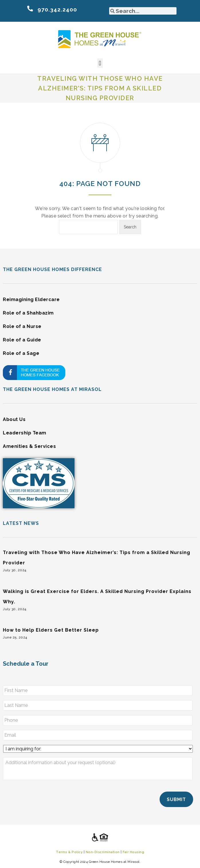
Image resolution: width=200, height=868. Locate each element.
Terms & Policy (69, 851)
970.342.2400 (57, 9)
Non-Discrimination (103, 851)
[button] (100, 63)
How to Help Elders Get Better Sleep (51, 630)
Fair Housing (133, 851)
